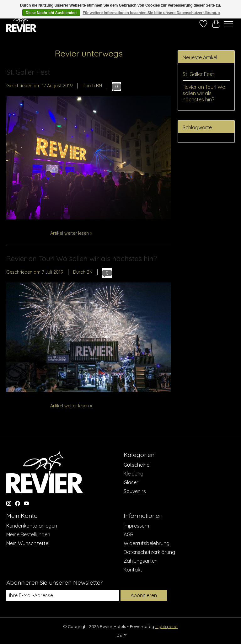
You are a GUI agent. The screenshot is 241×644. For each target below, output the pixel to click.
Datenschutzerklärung (149, 552)
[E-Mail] (63, 596)
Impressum (136, 526)
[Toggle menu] (228, 24)
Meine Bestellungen (28, 534)
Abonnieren (144, 595)
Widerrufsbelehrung (147, 543)
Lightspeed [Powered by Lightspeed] (166, 626)
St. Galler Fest (28, 72)
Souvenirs (135, 491)
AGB (129, 534)
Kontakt (133, 570)
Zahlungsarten (141, 561)
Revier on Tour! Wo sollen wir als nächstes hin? (82, 258)
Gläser (131, 482)
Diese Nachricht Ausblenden (51, 13)
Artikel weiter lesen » (71, 233)
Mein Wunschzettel (28, 543)
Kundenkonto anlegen (32, 526)
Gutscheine (137, 465)
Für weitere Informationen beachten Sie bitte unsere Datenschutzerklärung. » (151, 13)
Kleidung (134, 474)
